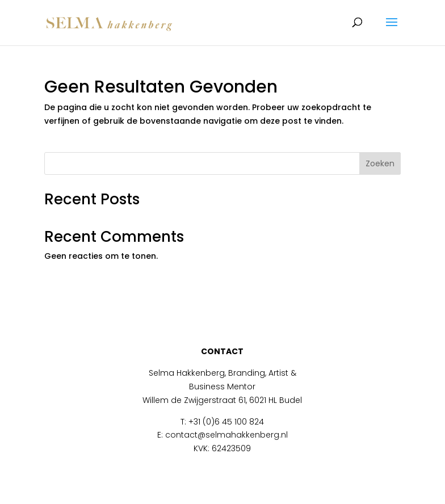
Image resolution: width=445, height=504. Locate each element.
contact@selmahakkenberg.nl (226, 435)
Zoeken (380, 163)
